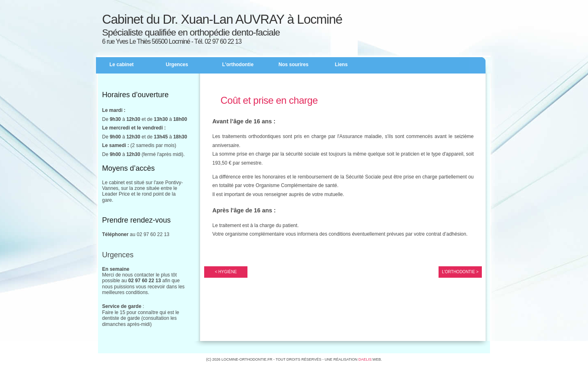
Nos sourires (293, 65)
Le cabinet (121, 65)
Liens (341, 65)
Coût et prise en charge (269, 100)
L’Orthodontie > (460, 272)
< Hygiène (226, 272)
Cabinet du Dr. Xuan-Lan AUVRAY (193, 19)
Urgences (177, 65)
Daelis (365, 359)
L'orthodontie (238, 65)
